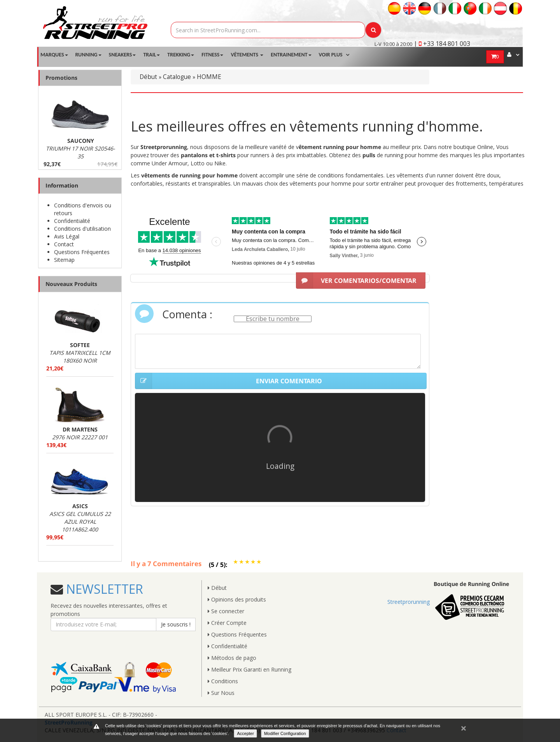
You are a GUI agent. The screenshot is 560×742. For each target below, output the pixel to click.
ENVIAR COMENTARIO (228, 381)
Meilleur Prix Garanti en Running (249, 669)
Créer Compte (227, 623)
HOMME (209, 77)
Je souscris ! (176, 624)
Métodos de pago (232, 658)
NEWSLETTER (103, 589)
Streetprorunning (409, 602)
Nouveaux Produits (71, 284)
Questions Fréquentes (82, 252)
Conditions (223, 681)
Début (148, 77)
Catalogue (177, 77)
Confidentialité (72, 221)
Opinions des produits (237, 599)
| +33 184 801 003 (442, 44)
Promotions (61, 78)
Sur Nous (221, 693)
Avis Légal (67, 236)
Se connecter (226, 611)
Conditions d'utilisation (82, 229)
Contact (64, 244)
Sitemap (64, 260)
